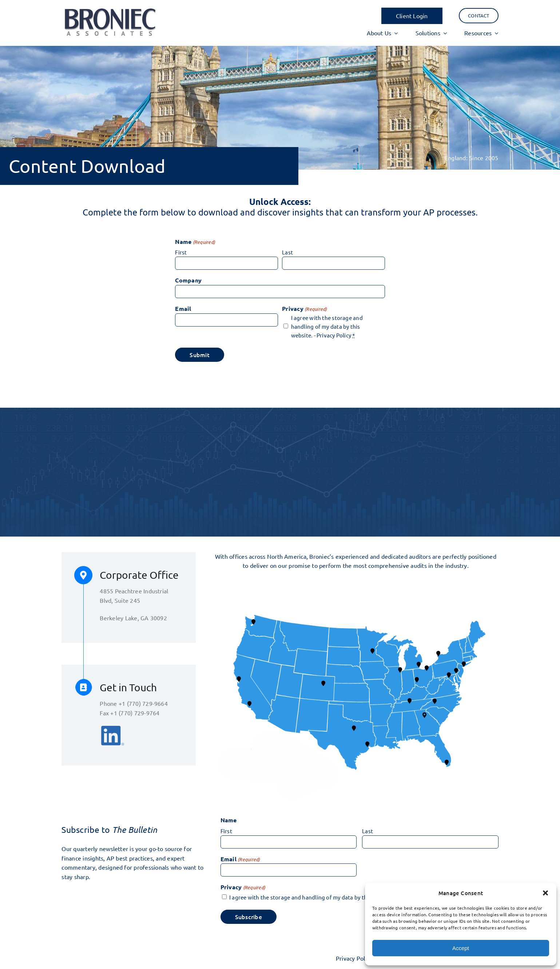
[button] (545, 893)
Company (188, 280)
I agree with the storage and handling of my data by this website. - (327, 326)
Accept (461, 948)
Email (183, 309)
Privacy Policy (334, 335)
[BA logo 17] (110, 9)
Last (287, 252)
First (181, 252)
